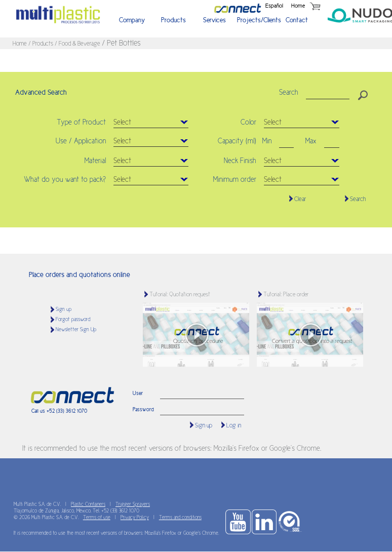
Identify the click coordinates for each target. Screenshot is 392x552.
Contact (297, 20)
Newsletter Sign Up (76, 329)
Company (132, 20)
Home (298, 6)
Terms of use (97, 517)
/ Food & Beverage (78, 44)
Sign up (64, 309)
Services (214, 20)
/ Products (42, 44)
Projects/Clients (257, 20)
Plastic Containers (88, 504)
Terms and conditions (180, 517)
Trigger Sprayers (133, 504)
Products (173, 20)
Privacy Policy (135, 517)
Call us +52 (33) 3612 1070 (59, 411)
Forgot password (73, 319)
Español (274, 6)
